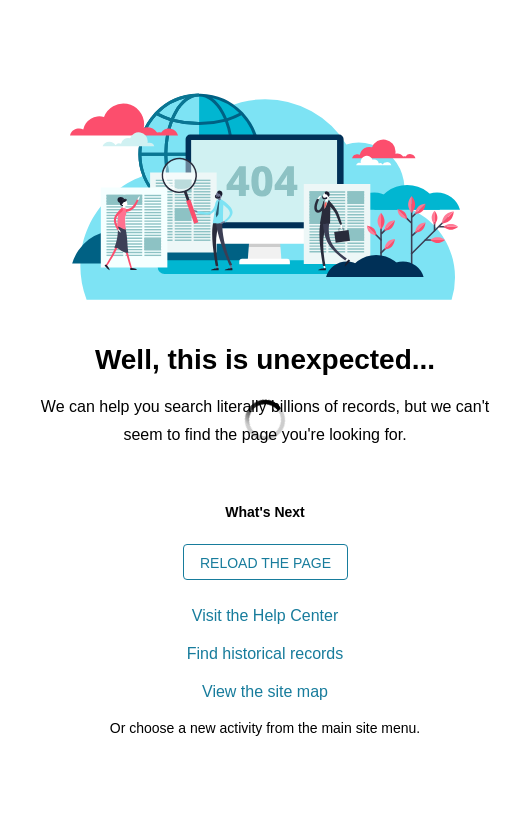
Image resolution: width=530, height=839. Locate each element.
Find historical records (265, 653)
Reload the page (265, 563)
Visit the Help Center (265, 615)
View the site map (265, 691)
